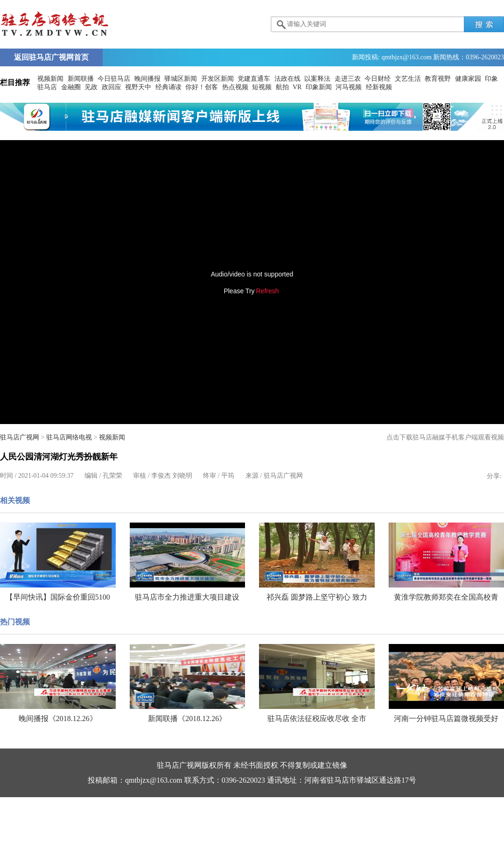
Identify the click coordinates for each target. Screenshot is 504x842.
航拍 (282, 87)
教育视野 (438, 79)
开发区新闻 (217, 79)
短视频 (262, 87)
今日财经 (378, 79)
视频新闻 (50, 79)
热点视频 (235, 87)
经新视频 (379, 87)
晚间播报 (147, 79)
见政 (91, 87)
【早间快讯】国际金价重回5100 (58, 597)
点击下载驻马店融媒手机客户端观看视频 (445, 437)
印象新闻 (319, 87)
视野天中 (138, 87)
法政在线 (287, 79)
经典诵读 (168, 87)
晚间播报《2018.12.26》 (58, 718)
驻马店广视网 (20, 437)
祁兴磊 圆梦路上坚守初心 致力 (317, 597)
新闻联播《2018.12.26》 (187, 718)
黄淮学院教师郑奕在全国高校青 (446, 597)
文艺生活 (408, 79)
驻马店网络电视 (69, 437)
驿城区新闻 (181, 79)
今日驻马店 (114, 79)
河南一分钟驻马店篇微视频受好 (446, 718)
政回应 (112, 87)
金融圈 (71, 87)
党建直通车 (254, 79)
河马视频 (349, 87)
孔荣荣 (112, 476)
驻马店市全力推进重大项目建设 (187, 597)
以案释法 (317, 79)
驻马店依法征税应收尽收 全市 (317, 718)
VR (297, 87)
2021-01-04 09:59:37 (46, 476)
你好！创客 (202, 87)
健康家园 (468, 79)
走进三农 (348, 79)
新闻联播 (81, 79)
